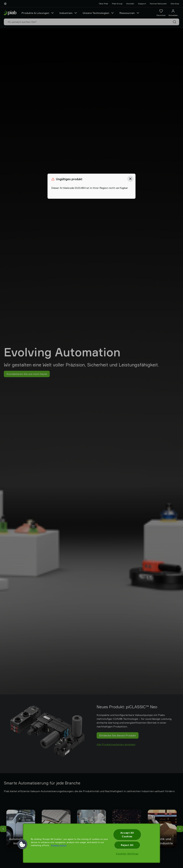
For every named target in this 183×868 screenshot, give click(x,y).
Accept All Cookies (127, 835)
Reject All (127, 845)
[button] (22, 844)
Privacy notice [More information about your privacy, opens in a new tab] (59, 845)
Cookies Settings (127, 854)
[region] (91, 843)
